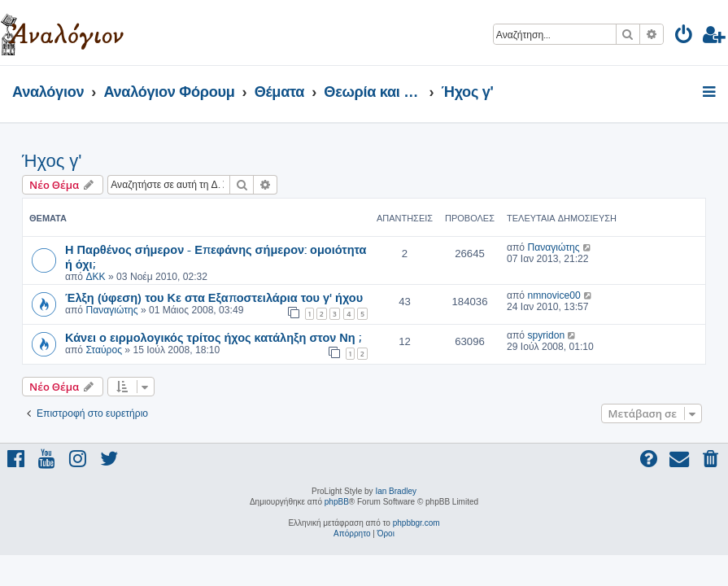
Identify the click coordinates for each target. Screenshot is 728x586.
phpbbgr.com (416, 523)
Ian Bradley (396, 491)
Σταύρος (104, 350)
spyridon (546, 335)
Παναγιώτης (553, 247)
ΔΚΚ (95, 277)
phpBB (337, 502)
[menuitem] (684, 37)
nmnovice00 (554, 295)
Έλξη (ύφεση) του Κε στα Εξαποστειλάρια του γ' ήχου (214, 297)
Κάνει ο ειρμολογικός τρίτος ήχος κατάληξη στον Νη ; (213, 337)
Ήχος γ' (52, 161)
